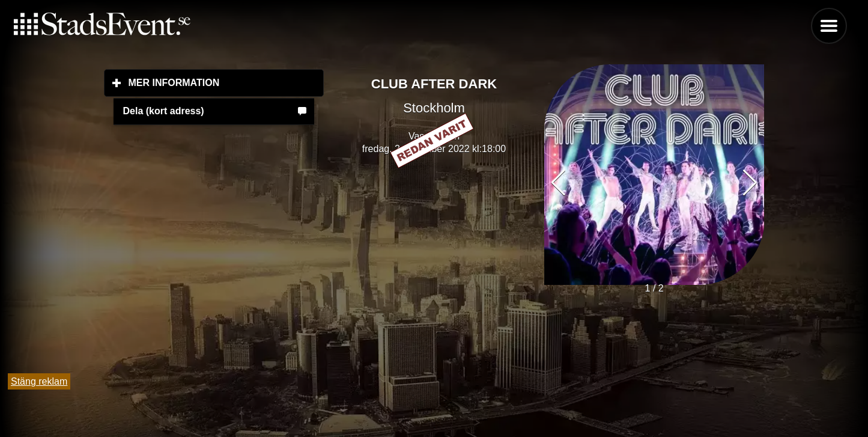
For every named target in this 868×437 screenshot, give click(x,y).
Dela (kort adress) (164, 111)
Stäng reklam (39, 381)
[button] (750, 183)
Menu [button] (829, 26)
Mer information (226, 82)
